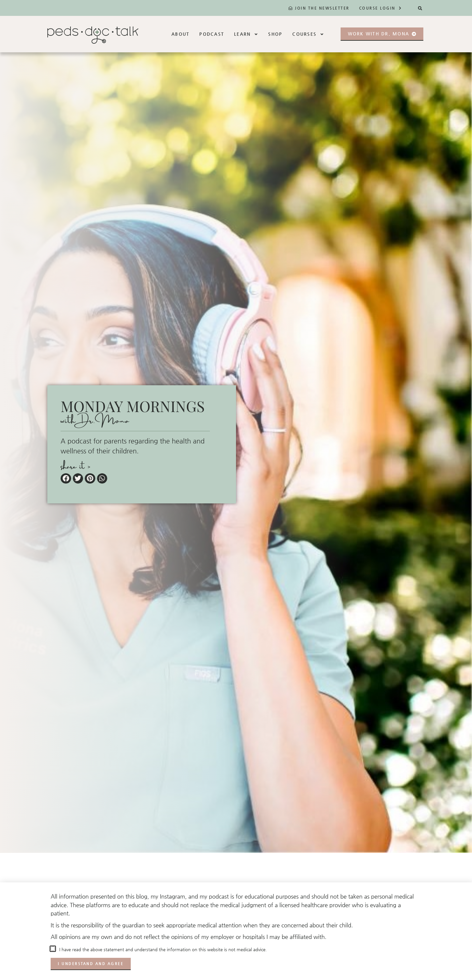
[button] (420, 8)
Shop (275, 34)
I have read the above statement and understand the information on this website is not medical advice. (162, 949)
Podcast (212, 34)
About (180, 34)
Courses (308, 34)
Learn (246, 34)
